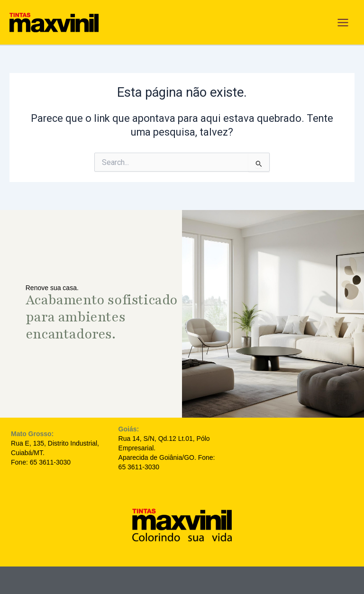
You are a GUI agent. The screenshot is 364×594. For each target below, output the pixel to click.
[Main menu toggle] (343, 23)
